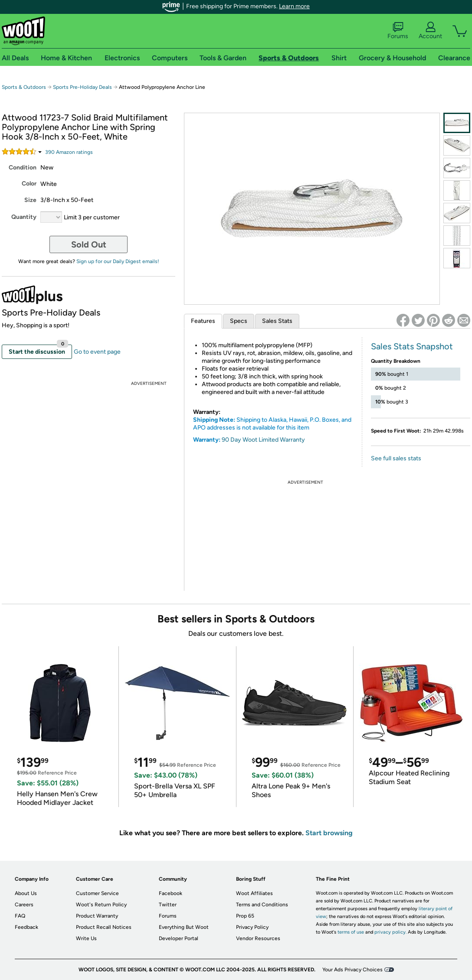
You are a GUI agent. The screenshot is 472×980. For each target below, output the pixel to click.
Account (430, 31)
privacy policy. (390, 932)
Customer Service (97, 893)
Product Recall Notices (104, 927)
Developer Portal (179, 938)
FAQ (20, 916)
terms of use (351, 932)
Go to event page (97, 352)
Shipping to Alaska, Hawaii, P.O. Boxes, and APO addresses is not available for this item (272, 424)
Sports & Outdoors (24, 87)
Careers (24, 905)
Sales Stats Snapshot (412, 346)
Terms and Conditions (262, 905)
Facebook (170, 893)
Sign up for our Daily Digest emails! (118, 261)
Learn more (294, 6)
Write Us (86, 938)
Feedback (26, 927)
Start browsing (329, 833)
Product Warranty (97, 916)
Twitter (168, 905)
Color (29, 184)
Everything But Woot (184, 927)
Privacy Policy (252, 927)
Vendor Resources (258, 938)
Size (30, 200)
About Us (26, 893)
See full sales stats (396, 458)
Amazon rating (69, 152)
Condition (23, 168)
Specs (239, 321)
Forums (398, 31)
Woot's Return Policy (101, 905)
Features (203, 321)
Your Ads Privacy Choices (352, 970)
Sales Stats (277, 321)
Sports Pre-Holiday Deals (82, 87)
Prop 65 (245, 916)
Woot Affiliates (254, 893)
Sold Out (89, 244)
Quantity (24, 217)
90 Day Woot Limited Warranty (263, 440)
